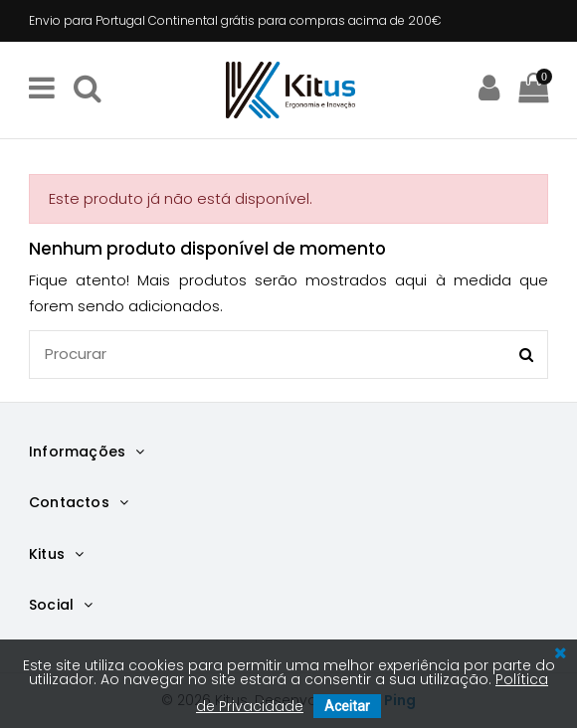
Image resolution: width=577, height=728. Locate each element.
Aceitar (347, 706)
